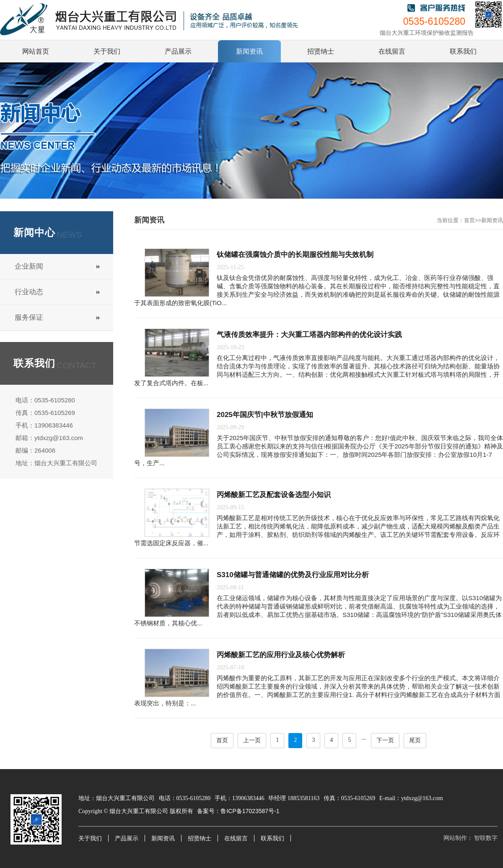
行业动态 (29, 292)
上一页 (252, 740)
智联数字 (486, 838)
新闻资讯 (492, 220)
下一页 (385, 740)
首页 (469, 220)
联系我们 (272, 838)
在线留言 (236, 838)
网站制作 (455, 838)
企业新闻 (29, 266)
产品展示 (127, 838)
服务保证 (29, 317)
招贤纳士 (200, 838)
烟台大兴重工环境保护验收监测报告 (427, 33)
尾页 (415, 740)
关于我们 (90, 838)
